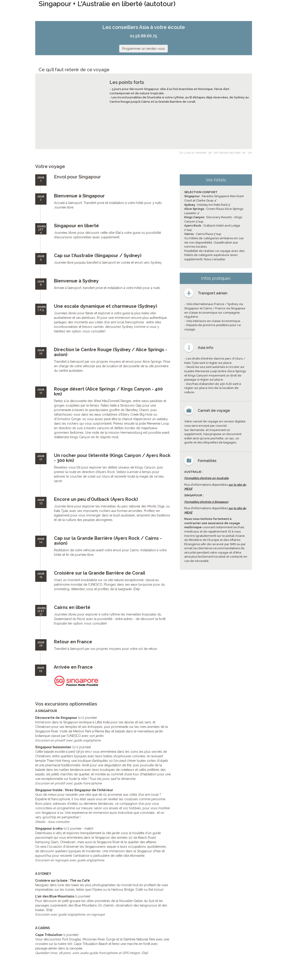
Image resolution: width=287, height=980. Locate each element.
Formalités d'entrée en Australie (206, 478)
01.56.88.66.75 (143, 36)
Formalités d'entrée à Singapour (206, 502)
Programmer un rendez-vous (143, 49)
